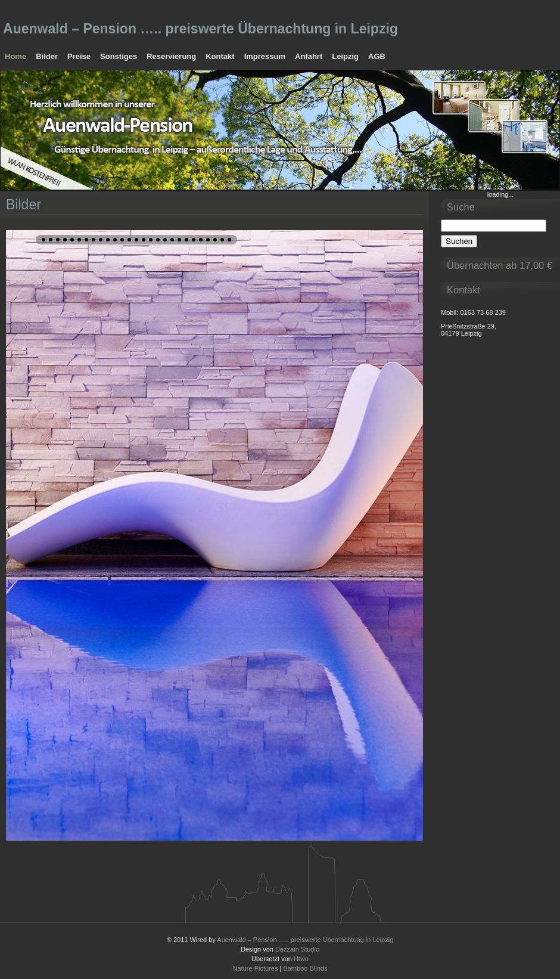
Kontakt (220, 56)
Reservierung (171, 56)
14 (136, 240)
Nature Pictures (256, 968)
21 (186, 240)
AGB (377, 56)
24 (208, 240)
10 (108, 240)
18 (165, 240)
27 (229, 240)
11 (115, 240)
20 (179, 240)
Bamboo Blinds (305, 968)
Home (15, 56)
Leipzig (345, 56)
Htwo (301, 959)
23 (201, 240)
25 (215, 240)
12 (122, 240)
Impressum (265, 56)
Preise (79, 56)
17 (158, 240)
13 (129, 240)
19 (172, 240)
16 (151, 240)
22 (194, 240)
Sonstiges (119, 56)
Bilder (47, 56)
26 (222, 240)
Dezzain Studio (297, 949)
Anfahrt (309, 56)
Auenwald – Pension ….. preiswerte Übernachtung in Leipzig (200, 29)
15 (144, 240)
